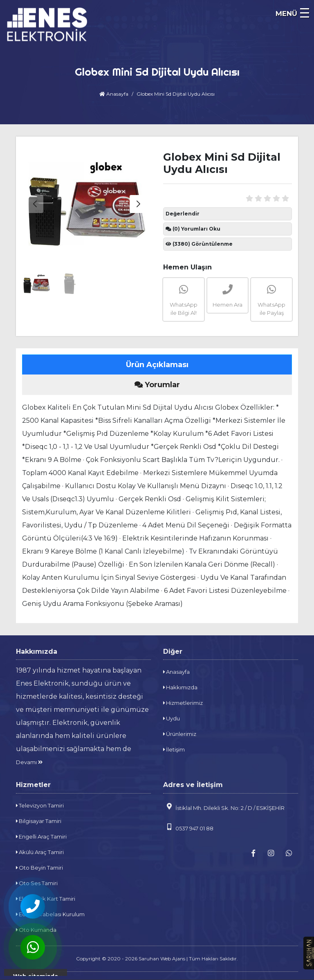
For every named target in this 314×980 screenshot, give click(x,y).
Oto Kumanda (36, 930)
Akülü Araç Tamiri (40, 852)
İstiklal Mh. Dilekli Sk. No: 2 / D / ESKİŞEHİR (224, 807)
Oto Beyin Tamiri (39, 868)
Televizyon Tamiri (40, 805)
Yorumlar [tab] (157, 385)
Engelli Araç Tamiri (41, 836)
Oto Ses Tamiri (37, 883)
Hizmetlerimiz (183, 703)
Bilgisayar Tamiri (39, 821)
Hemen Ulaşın (187, 267)
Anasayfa (114, 94)
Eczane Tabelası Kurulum (50, 914)
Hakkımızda (180, 687)
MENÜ (286, 13)
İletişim (174, 749)
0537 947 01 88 (188, 828)
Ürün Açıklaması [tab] (157, 365)
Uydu (172, 718)
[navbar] (304, 14)
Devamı (29, 762)
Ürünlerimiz (180, 734)
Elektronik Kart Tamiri (46, 899)
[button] (138, 204)
